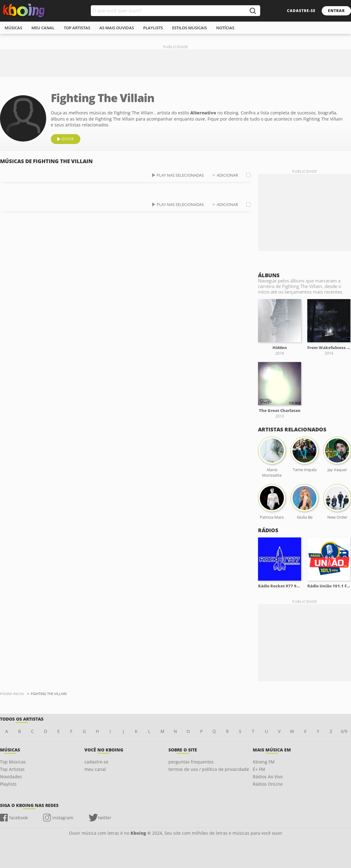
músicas (13, 28)
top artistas (77, 28)
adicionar (227, 175)
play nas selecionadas (180, 175)
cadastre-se (301, 11)
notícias (225, 28)
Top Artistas (12, 769)
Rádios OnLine (268, 784)
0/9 (344, 731)
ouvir (68, 139)
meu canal (43, 28)
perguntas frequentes (191, 762)
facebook (18, 818)
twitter (105, 818)
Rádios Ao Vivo (268, 777)
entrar (336, 11)
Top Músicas (13, 762)
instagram (63, 818)
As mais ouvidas (117, 28)
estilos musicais (190, 28)
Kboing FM (264, 762)
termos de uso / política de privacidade (209, 769)
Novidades (11, 777)
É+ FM (259, 769)
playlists (153, 28)
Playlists (8, 784)
